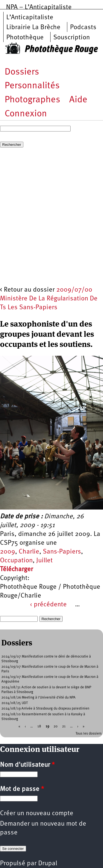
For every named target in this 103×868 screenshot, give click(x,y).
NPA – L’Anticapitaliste (39, 7)
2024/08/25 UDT (15, 703)
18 (39, 726)
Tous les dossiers (89, 734)
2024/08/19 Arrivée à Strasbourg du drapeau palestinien (45, 709)
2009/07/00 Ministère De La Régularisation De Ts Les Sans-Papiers (49, 299)
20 (56, 726)
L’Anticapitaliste (30, 18)
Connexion (26, 114)
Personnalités (32, 86)
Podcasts (83, 28)
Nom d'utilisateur (27, 765)
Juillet (44, 561)
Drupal (48, 864)
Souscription (72, 38)
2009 (8, 552)
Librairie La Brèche (33, 28)
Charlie (29, 552)
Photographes (32, 100)
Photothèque (25, 38)
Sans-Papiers (62, 552)
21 (64, 726)
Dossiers (22, 72)
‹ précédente (48, 605)
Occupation (16, 561)
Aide (78, 100)
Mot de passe (22, 789)
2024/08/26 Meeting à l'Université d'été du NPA (38, 698)
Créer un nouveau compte (37, 814)
